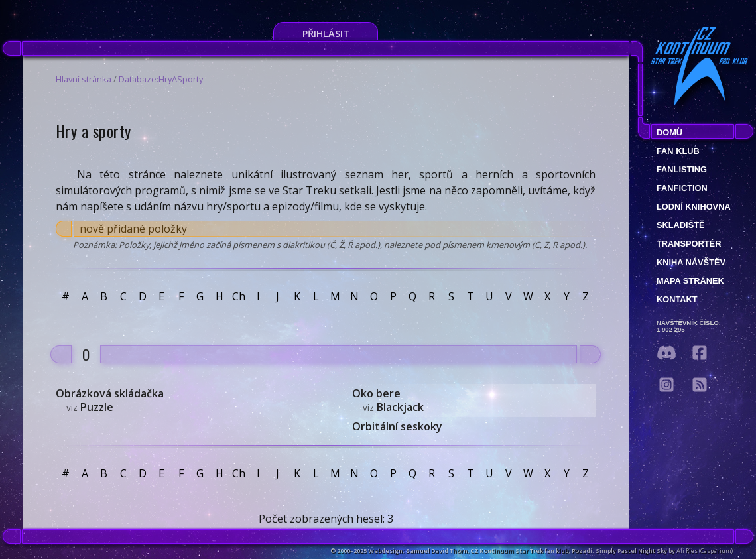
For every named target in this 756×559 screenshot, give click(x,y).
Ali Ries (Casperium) (705, 551)
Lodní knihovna (694, 207)
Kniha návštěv (691, 262)
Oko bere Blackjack (388, 400)
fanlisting (682, 169)
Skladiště (681, 225)
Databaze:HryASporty (161, 79)
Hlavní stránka (84, 79)
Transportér (689, 244)
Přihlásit (326, 33)
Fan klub (678, 151)
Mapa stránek (690, 281)
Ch (239, 296)
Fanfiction (682, 188)
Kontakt (677, 299)
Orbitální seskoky (397, 426)
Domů (669, 132)
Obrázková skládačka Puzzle (110, 400)
